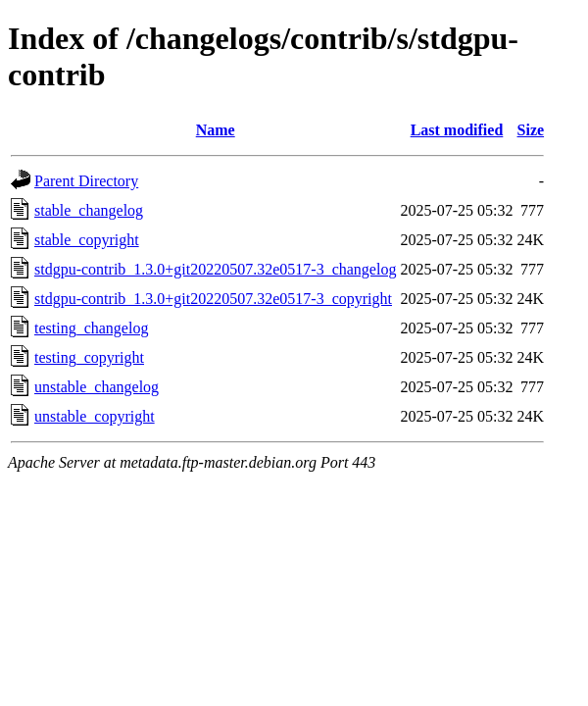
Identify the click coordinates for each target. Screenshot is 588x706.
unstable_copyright (95, 416)
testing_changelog (91, 328)
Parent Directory (86, 181)
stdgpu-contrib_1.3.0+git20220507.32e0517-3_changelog (215, 269)
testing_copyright (89, 357)
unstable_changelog (97, 387)
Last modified (457, 130)
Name (216, 130)
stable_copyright (87, 240)
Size (531, 130)
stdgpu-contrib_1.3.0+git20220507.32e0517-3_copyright (213, 299)
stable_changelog (89, 210)
